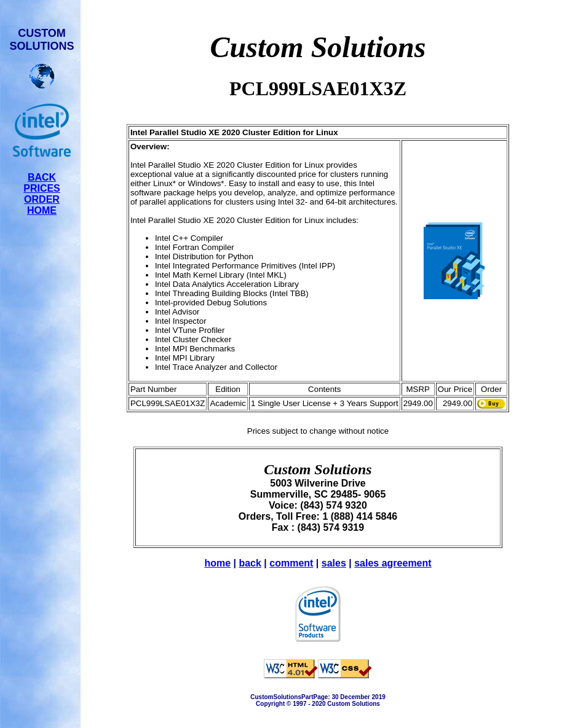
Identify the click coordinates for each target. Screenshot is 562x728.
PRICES (42, 188)
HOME (42, 210)
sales (334, 563)
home (217, 563)
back (250, 563)
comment (291, 563)
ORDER (42, 199)
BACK (42, 177)
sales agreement (393, 563)
